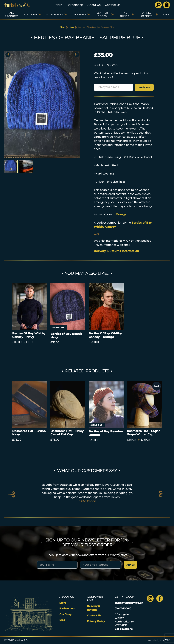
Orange (121, 214)
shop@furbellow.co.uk (129, 603)
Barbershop (75, 5)
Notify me (144, 87)
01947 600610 (123, 609)
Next (76, 55)
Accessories (54, 15)
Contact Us (113, 5)
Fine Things (124, 15)
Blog (62, 620)
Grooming (79, 15)
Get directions (124, 629)
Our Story (66, 614)
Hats (72, 27)
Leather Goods (102, 15)
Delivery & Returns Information (116, 251)
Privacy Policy (96, 621)
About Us (94, 5)
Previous (8, 55)
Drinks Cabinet (146, 15)
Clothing (31, 15)
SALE (166, 15)
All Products (12, 15)
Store (58, 5)
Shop (63, 27)
